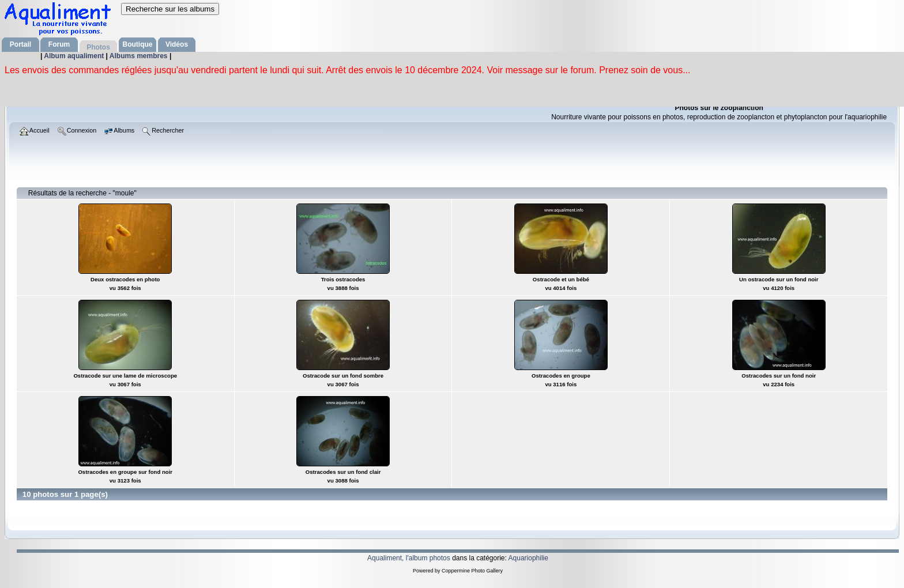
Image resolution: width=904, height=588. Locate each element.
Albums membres (140, 56)
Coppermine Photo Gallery (472, 571)
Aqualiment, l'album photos (409, 558)
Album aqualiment (75, 56)
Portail (20, 44)
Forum (59, 44)
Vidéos (177, 44)
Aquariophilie (528, 558)
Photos (98, 47)
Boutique (138, 44)
